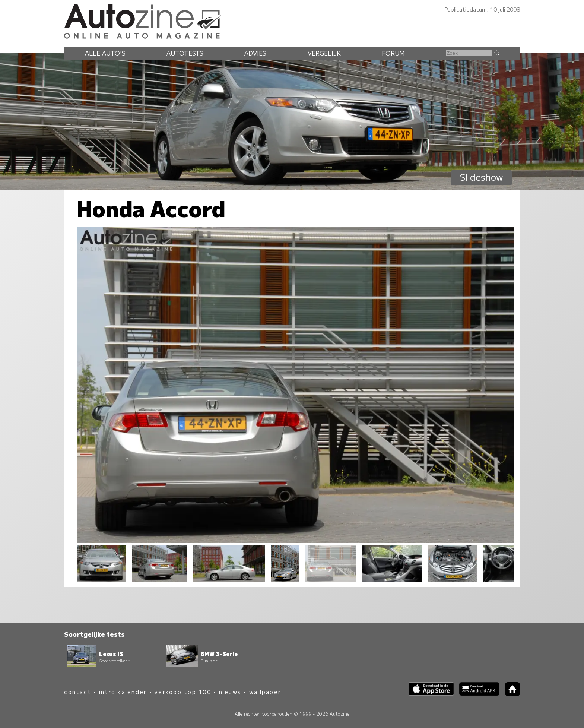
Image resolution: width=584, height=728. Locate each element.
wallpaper (265, 692)
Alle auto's (105, 53)
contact (78, 692)
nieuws (230, 692)
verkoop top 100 (183, 692)
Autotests (185, 53)
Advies (255, 53)
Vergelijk (324, 53)
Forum (393, 53)
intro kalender (123, 692)
